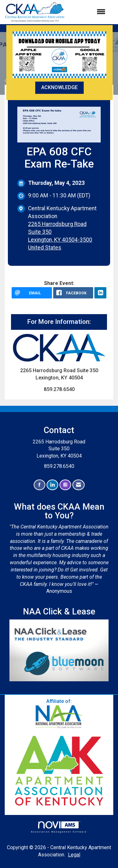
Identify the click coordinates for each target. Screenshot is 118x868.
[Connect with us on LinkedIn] (52, 485)
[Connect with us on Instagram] (65, 485)
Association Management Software (59, 827)
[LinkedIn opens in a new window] (100, 293)
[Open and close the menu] (88, 12)
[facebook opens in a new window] (73, 293)
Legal (74, 855)
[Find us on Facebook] (39, 485)
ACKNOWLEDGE (59, 87)
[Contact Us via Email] (79, 485)
